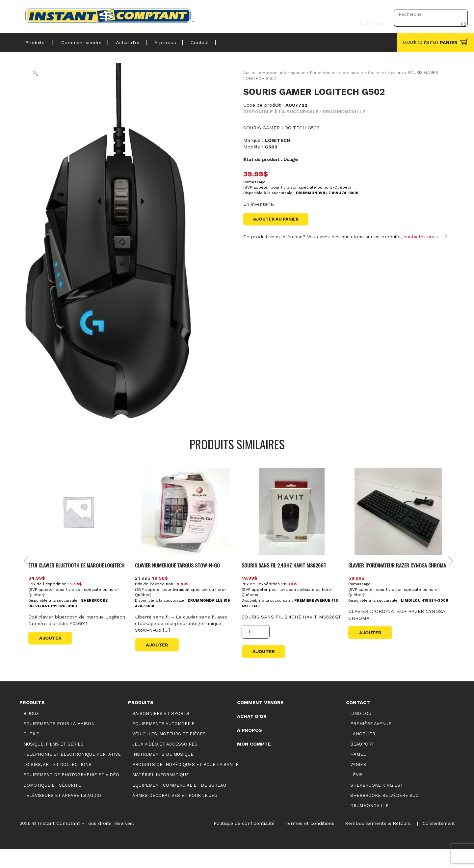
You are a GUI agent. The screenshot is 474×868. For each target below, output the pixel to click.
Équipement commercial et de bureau (179, 804)
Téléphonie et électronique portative (72, 773)
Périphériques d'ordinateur (338, 73)
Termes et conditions (306, 842)
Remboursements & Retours (376, 842)
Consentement (438, 842)
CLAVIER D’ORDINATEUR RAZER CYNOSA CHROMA (390, 581)
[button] (40, 78)
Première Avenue (371, 742)
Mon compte (254, 763)
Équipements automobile (163, 742)
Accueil (250, 73)
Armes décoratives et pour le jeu (175, 814)
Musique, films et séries (53, 763)
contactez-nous (422, 244)
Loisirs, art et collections (57, 784)
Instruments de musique (163, 773)
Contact (190, 41)
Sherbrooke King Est (377, 804)
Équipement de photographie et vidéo (71, 794)
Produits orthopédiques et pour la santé (185, 784)
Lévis (356, 794)
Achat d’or (123, 41)
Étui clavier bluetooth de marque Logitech (71, 581)
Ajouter (52, 658)
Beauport (362, 763)
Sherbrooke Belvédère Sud (384, 814)
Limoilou (361, 732)
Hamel (358, 773)
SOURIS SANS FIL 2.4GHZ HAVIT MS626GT (287, 577)
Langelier (363, 753)
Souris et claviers (388, 73)
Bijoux (31, 732)
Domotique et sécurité (52, 804)
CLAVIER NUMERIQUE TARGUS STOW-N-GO (181, 577)
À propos (158, 41)
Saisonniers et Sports (161, 732)
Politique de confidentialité (239, 842)
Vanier (358, 784)
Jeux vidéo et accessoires (165, 763)
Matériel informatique (284, 73)
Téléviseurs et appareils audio (62, 814)
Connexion (372, 14)
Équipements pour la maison (59, 742)
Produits (35, 41)
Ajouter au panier (278, 220)
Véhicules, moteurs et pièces (169, 753)
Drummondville (369, 824)
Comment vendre (78, 41)
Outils (31, 753)
